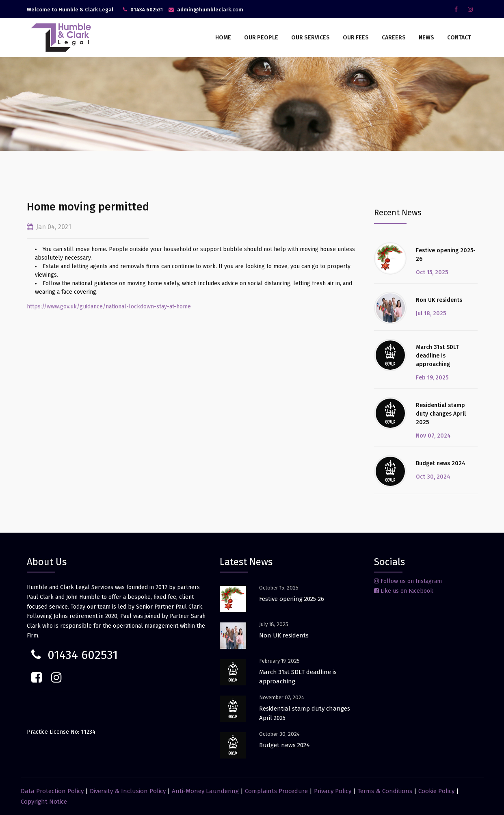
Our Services (310, 38)
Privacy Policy (333, 791)
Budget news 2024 (441, 463)
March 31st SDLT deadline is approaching (437, 356)
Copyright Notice (44, 802)
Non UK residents (439, 300)
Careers (394, 38)
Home (223, 38)
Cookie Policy (436, 791)
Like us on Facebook (404, 591)
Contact (459, 38)
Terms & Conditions (385, 791)
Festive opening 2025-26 (446, 255)
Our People (261, 38)
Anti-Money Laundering (205, 791)
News (426, 38)
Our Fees (356, 38)
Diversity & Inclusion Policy (128, 791)
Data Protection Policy (52, 791)
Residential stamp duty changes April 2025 (441, 414)
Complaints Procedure (276, 791)
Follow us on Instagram (408, 581)
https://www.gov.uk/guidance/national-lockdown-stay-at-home (109, 307)
